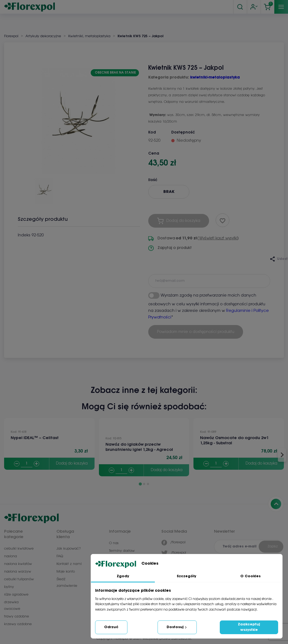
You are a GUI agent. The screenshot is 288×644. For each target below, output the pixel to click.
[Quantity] (27, 464)
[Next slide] (282, 455)
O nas (114, 543)
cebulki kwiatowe (19, 549)
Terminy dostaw (122, 551)
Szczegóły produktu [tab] (43, 219)
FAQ (60, 556)
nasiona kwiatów (18, 564)
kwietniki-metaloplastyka (215, 78)
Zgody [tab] (123, 576)
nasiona (11, 556)
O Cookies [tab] (250, 576)
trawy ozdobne (17, 617)
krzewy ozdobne (18, 624)
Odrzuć (111, 627)
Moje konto (66, 572)
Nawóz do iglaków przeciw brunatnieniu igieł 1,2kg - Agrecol (139, 447)
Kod (152, 133)
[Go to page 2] (144, 484)
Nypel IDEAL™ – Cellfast (35, 438)
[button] (44, 189)
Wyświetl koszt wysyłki (218, 238)
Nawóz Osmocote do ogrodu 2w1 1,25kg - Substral (234, 441)
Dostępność (183, 133)
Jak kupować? (69, 549)
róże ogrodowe (16, 595)
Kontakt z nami (69, 564)
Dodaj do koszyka (72, 464)
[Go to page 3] (148, 484)
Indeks (24, 235)
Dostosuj (177, 627)
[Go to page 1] (140, 484)
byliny (9, 587)
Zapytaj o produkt (170, 248)
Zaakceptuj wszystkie (249, 627)
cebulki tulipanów (19, 579)
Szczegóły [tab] (186, 576)
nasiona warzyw (18, 572)
